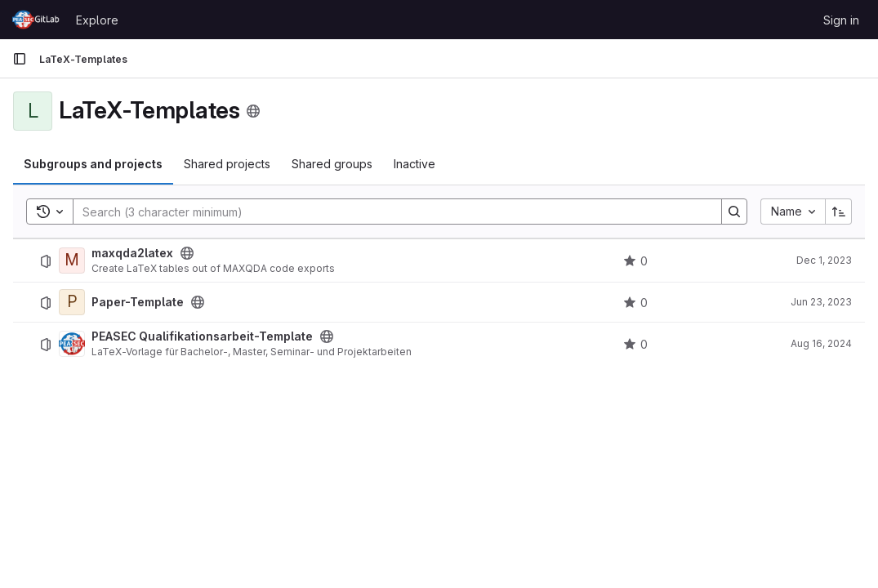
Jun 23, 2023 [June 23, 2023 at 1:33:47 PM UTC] (821, 302)
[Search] (389, 212)
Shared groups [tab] (332, 164)
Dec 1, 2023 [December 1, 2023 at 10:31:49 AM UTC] (824, 260)
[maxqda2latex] (72, 261)
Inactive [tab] (414, 164)
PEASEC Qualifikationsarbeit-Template (202, 336)
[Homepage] (36, 20)
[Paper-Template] (72, 302)
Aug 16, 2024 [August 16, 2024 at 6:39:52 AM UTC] (821, 343)
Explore (97, 20)
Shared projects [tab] (227, 164)
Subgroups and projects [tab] (93, 164)
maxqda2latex (132, 253)
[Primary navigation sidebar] (20, 59)
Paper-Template (138, 302)
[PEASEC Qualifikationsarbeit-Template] (72, 344)
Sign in (841, 20)
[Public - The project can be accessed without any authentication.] (187, 253)
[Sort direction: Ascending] (839, 212)
